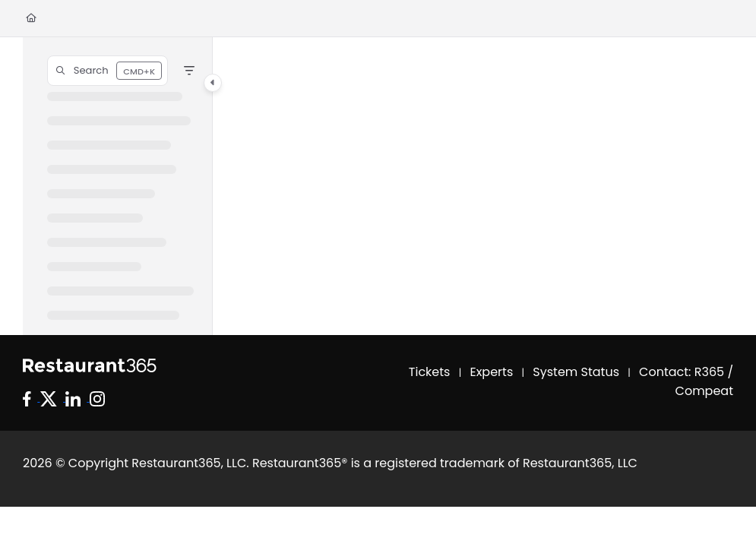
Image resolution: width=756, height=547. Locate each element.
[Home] (31, 19)
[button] (108, 71)
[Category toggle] (213, 83)
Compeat (704, 391)
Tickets (430, 372)
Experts (492, 372)
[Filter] (189, 71)
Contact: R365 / (686, 372)
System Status (576, 372)
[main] (473, 186)
